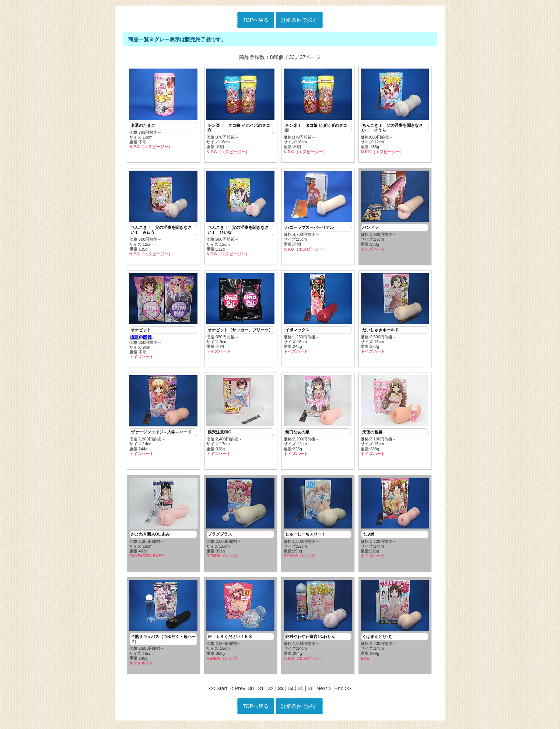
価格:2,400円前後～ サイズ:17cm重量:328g (240, 417)
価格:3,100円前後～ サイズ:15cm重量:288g (395, 417)
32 (271, 691)
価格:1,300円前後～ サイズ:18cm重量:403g (163, 520)
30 (251, 691)
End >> (343, 691)
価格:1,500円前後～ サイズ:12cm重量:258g (318, 520)
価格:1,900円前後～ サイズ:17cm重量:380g (395, 212)
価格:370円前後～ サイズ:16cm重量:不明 (240, 111)
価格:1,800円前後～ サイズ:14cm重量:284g (318, 623)
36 (311, 691)
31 (261, 691)
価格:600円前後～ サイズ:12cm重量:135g (395, 111)
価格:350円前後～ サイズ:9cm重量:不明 (163, 317)
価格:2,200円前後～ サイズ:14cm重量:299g (395, 623)
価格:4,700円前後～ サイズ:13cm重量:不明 (318, 212)
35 (301, 691)
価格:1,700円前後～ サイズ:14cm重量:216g (395, 520)
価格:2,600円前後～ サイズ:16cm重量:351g (240, 520)
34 (291, 691)
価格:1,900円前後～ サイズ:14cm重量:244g (163, 417)
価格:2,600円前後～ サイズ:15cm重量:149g (163, 625)
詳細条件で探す (299, 20)
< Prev (238, 691)
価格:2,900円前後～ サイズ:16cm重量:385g (240, 623)
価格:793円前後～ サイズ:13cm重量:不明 (163, 109)
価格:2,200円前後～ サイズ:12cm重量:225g (318, 417)
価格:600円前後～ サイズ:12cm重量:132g (240, 214)
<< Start (218, 691)
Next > (324, 691)
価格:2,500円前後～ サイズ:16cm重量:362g (395, 314)
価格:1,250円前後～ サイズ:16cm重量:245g (318, 314)
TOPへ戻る (256, 20)
